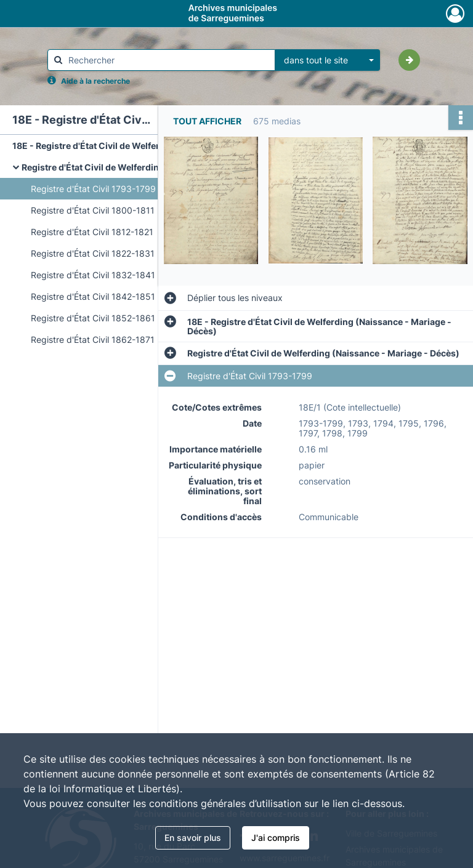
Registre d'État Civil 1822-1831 (93, 253)
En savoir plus (193, 838)
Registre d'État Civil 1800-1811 (93, 210)
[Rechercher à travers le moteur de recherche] (168, 60)
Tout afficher (207, 121)
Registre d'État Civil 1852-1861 (93, 318)
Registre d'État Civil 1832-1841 (93, 275)
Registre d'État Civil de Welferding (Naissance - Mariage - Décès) (145, 167)
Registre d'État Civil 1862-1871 (93, 340)
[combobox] (328, 60)
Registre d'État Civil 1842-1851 (93, 296)
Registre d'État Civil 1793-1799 (93, 189)
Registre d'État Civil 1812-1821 (92, 232)
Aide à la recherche (95, 81)
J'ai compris (276, 838)
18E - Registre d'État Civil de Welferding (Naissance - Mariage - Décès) (135, 146)
